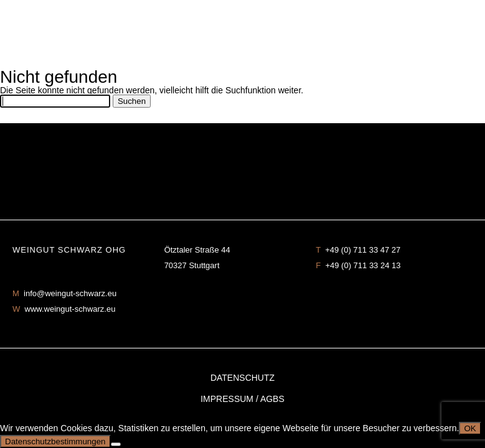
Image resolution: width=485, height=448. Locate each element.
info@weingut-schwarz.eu (70, 293)
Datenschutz (242, 377)
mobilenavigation (466, 19)
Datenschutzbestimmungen (55, 441)
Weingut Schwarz (242, 34)
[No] (116, 444)
